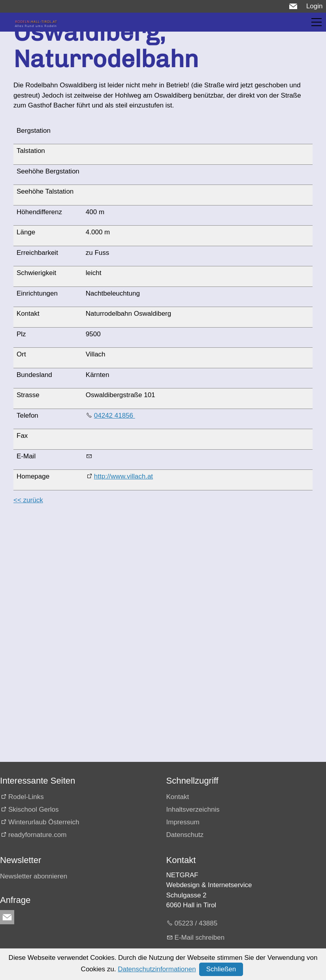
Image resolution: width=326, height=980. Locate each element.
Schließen (221, 969)
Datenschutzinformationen (157, 969)
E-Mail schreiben (200, 938)
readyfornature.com (37, 835)
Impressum (183, 822)
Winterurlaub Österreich (44, 822)
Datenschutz (185, 835)
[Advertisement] (161, 567)
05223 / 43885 (196, 923)
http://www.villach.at (123, 476)
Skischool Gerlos (34, 809)
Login (315, 6)
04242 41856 (115, 416)
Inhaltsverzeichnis (193, 809)
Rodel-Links (26, 797)
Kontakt (178, 797)
